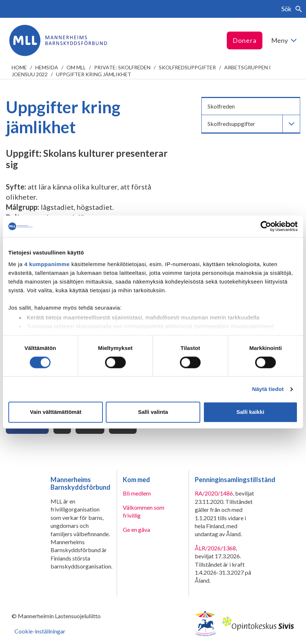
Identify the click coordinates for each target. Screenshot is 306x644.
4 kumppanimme (47, 264)
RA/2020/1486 (214, 493)
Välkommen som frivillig (144, 511)
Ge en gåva (136, 529)
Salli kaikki (250, 412)
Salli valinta (153, 412)
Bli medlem (137, 493)
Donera (245, 40)
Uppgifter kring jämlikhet (94, 74)
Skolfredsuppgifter (187, 67)
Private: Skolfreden (122, 67)
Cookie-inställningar (40, 631)
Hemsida (47, 67)
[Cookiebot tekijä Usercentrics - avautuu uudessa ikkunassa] (266, 226)
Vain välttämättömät (56, 412)
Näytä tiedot (268, 389)
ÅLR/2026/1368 (215, 548)
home (19, 67)
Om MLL (76, 67)
